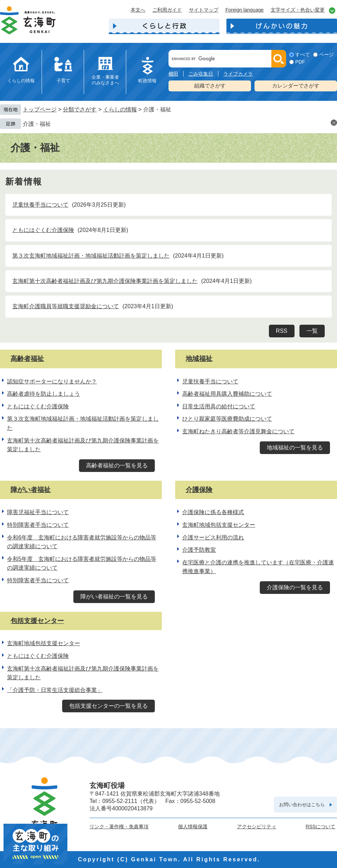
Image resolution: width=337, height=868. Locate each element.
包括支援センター (37, 621)
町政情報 (147, 81)
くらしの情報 (21, 81)
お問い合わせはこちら (302, 805)
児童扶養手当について (40, 205)
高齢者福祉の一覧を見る (117, 465)
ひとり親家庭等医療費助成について (227, 419)
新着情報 (24, 182)
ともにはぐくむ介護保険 (43, 230)
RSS (282, 331)
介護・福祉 (37, 124)
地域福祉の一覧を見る (295, 448)
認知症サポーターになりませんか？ (52, 381)
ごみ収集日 (201, 74)
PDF (300, 62)
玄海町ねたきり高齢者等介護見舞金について (238, 431)
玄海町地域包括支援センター (219, 525)
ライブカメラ (238, 74)
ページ (326, 54)
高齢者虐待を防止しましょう (44, 394)
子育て (63, 81)
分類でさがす (80, 109)
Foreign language (245, 10)
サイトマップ (204, 10)
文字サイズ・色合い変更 (298, 10)
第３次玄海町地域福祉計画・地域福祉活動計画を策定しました (91, 256)
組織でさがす (210, 86)
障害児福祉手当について (38, 512)
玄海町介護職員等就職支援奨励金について (66, 306)
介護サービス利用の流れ (213, 537)
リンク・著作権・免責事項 (119, 827)
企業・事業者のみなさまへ (105, 80)
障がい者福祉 (31, 490)
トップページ (40, 109)
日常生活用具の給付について (219, 406)
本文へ (138, 10)
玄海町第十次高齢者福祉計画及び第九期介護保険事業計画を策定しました (105, 281)
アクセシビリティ (257, 827)
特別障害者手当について (38, 525)
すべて (303, 54)
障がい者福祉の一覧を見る (114, 597)
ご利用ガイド (167, 10)
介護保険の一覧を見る (295, 587)
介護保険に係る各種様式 (213, 512)
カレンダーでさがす (296, 86)
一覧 (312, 331)
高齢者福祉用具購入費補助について (227, 394)
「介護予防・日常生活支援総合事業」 (55, 690)
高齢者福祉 (27, 359)
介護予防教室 (199, 550)
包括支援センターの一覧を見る (108, 706)
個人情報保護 (193, 827)
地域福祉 (199, 359)
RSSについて (321, 827)
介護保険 (199, 490)
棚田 (173, 74)
